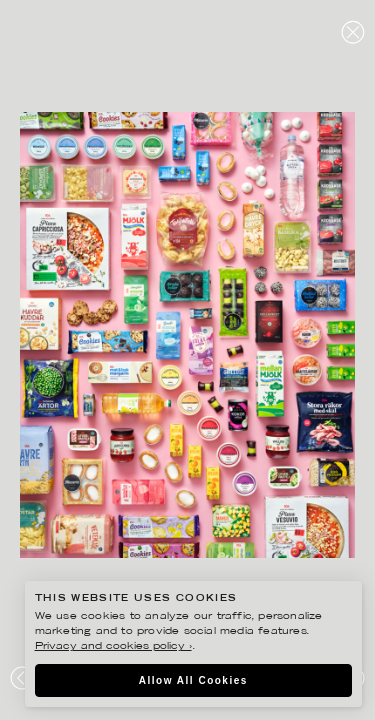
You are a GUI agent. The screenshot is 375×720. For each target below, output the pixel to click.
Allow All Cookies (193, 680)
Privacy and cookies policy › (113, 646)
